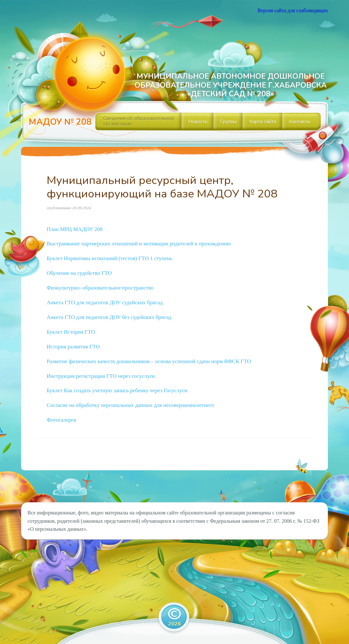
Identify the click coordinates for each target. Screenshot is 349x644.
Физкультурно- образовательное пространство (100, 288)
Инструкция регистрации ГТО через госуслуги (101, 376)
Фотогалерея (61, 420)
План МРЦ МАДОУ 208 (75, 229)
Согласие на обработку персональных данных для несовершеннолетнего (130, 405)
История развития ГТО (73, 347)
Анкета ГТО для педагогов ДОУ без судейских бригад (109, 317)
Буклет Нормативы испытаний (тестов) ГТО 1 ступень (109, 258)
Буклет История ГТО (71, 332)
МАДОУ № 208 (60, 122)
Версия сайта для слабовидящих (293, 10)
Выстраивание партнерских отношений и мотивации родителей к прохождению (139, 244)
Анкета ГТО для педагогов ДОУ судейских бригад (105, 302)
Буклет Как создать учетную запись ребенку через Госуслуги (117, 390)
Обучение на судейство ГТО (79, 273)
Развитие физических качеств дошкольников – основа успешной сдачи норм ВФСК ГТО (149, 361)
